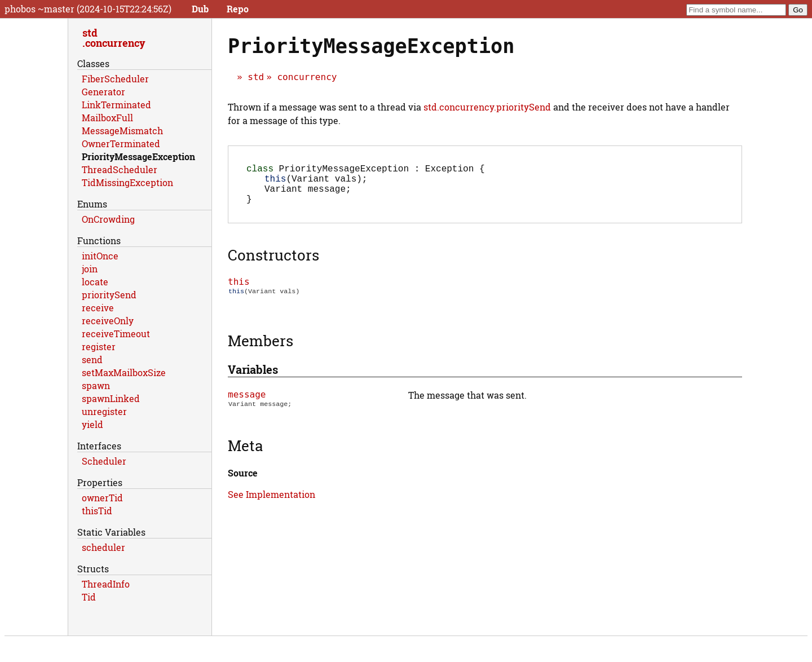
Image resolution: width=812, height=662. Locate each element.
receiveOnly (108, 321)
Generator (103, 92)
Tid (89, 597)
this (239, 291)
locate (95, 282)
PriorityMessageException (138, 156)
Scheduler (104, 461)
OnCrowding (108, 219)
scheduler (103, 547)
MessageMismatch (122, 131)
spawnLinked (111, 398)
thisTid (97, 511)
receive (98, 308)
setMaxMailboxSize (124, 372)
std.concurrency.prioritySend (487, 107)
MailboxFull (107, 118)
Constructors (273, 264)
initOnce (100, 256)
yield (92, 424)
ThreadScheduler (120, 169)
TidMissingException (127, 182)
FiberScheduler (115, 79)
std (256, 77)
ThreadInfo (106, 584)
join (90, 269)
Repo (238, 9)
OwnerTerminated (121, 144)
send (92, 359)
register (99, 347)
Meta (245, 456)
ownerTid (102, 498)
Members (261, 351)
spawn (96, 385)
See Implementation (272, 504)
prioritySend (109, 295)
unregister (104, 411)
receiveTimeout (116, 334)
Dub (200, 9)
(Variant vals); (316, 183)
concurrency (307, 77)
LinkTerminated (116, 105)
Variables (253, 379)
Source (243, 483)
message (247, 405)
